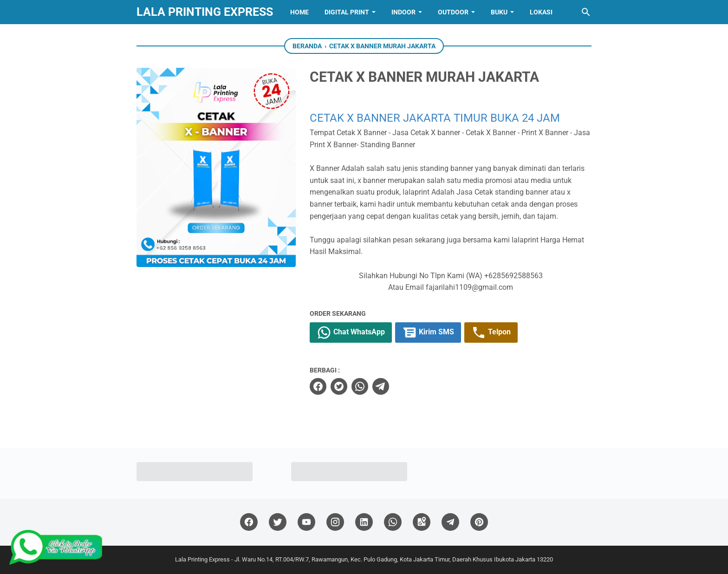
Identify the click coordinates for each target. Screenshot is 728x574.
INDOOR (403, 12)
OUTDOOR (453, 12)
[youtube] (306, 522)
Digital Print (347, 12)
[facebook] (318, 386)
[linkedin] (364, 522)
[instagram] (335, 522)
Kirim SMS (428, 333)
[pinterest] (479, 522)
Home (299, 12)
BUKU (499, 12)
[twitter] (339, 386)
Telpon (491, 333)
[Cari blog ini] (586, 12)
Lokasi (541, 12)
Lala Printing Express (205, 12)
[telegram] (381, 386)
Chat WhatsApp (351, 333)
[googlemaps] (422, 522)
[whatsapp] (360, 386)
